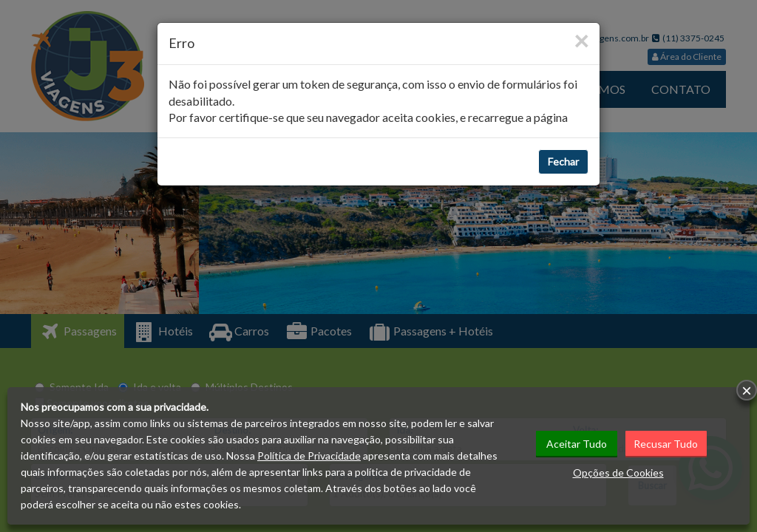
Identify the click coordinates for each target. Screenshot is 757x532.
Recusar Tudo (666, 444)
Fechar (563, 161)
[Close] (581, 40)
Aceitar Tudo (577, 444)
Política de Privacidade (309, 456)
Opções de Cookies (618, 473)
